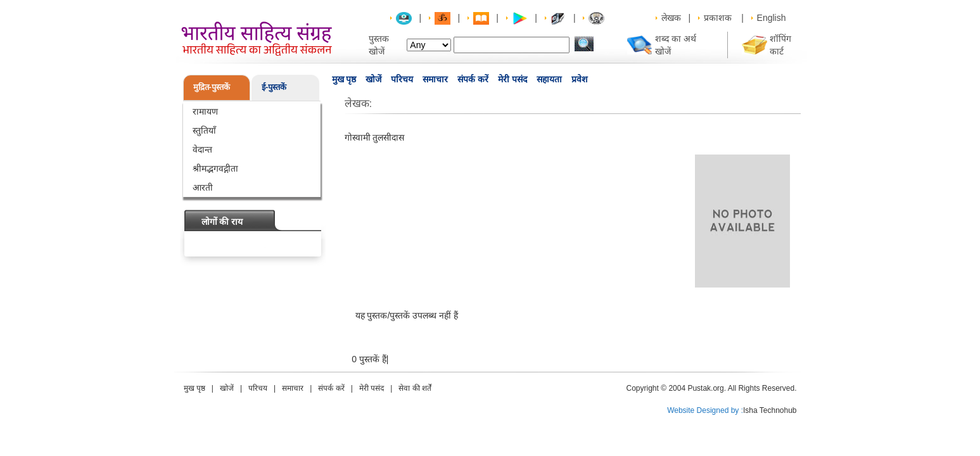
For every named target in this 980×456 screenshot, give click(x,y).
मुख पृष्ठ (344, 79)
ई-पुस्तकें (274, 87)
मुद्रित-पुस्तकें (212, 87)
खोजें (373, 79)
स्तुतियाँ (204, 130)
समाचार (435, 79)
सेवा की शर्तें (415, 388)
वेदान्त (202, 149)
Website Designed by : (705, 410)
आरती (203, 187)
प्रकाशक (718, 18)
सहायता (549, 79)
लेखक (671, 18)
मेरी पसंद (512, 79)
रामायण (205, 111)
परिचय (402, 79)
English (772, 18)
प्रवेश (580, 79)
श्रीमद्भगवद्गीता (215, 168)
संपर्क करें (473, 79)
